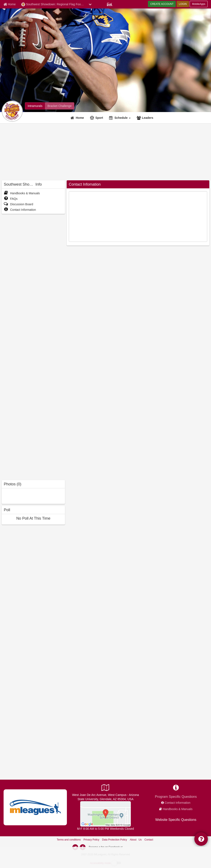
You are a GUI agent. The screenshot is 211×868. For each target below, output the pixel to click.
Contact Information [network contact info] (177, 803)
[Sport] (97, 118)
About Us (136, 840)
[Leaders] (146, 118)
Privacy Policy (91, 840)
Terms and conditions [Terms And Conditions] (69, 840)
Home (80, 118)
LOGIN (183, 4)
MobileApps (199, 4)
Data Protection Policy (115, 840)
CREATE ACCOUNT (162, 4)
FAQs (11, 199)
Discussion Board (18, 204)
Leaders (148, 118)
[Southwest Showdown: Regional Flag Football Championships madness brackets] (60, 106)
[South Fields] (105, 814)
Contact (149, 840)
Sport (99, 118)
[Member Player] (110, 4)
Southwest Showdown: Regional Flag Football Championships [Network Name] (54, 4)
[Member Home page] (9, 4)
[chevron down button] (90, 4)
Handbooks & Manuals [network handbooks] (178, 809)
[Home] (78, 118)
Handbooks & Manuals (22, 193)
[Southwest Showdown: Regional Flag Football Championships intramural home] (35, 106)
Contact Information (20, 210)
